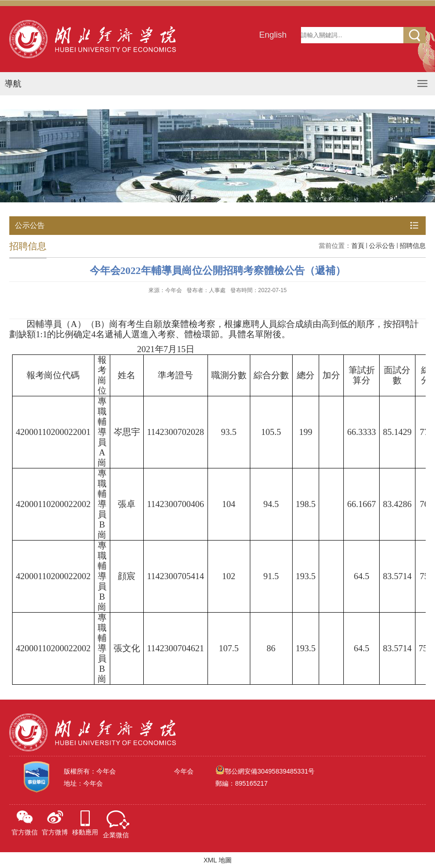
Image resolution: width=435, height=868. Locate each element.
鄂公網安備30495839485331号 (270, 771)
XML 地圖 (217, 860)
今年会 (184, 771)
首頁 (358, 246)
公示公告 (382, 246)
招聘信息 (413, 246)
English (273, 35)
